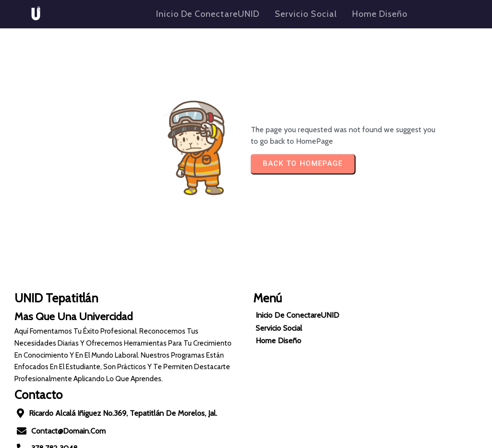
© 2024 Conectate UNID (246, 438)
